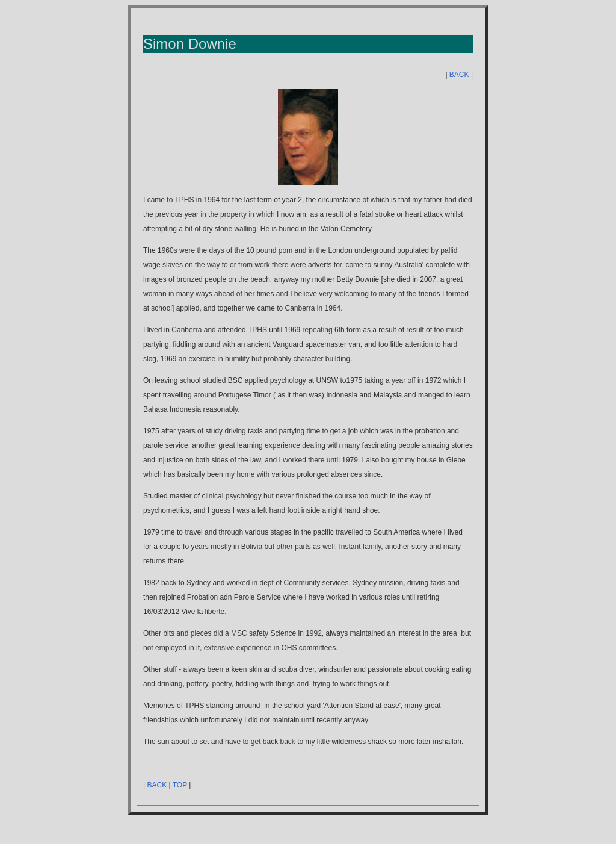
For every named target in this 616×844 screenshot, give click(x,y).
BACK (459, 75)
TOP (180, 785)
